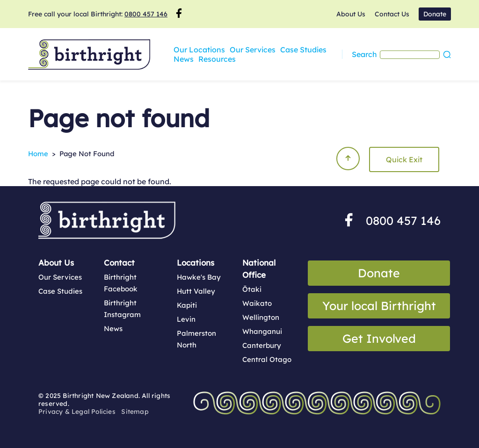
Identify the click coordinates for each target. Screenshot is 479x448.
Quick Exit (404, 159)
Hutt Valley (196, 291)
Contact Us (392, 14)
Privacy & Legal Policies (77, 411)
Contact (119, 263)
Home (38, 154)
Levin (186, 319)
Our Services (253, 50)
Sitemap (135, 411)
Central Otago (267, 359)
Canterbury (262, 345)
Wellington (261, 317)
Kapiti (187, 305)
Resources (192, 59)
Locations (196, 263)
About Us (351, 14)
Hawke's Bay (199, 277)
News (341, 50)
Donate (435, 14)
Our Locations (199, 50)
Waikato (257, 303)
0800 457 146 (146, 14)
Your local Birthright (379, 306)
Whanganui (262, 331)
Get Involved (379, 338)
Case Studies (303, 50)
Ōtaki (252, 289)
